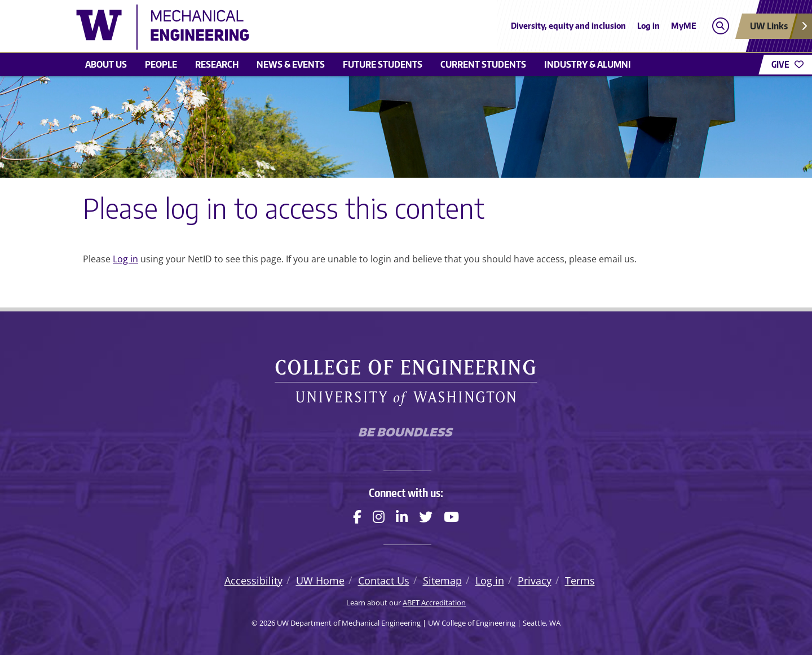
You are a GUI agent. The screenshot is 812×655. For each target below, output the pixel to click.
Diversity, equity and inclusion (568, 26)
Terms (580, 581)
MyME (684, 26)
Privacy (535, 581)
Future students (383, 64)
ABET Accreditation (434, 603)
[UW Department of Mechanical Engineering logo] (324, 27)
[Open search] (720, 26)
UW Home (320, 581)
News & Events (291, 64)
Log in (648, 26)
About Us (106, 64)
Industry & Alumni (588, 64)
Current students (483, 64)
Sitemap (442, 581)
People (161, 64)
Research (217, 64)
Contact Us (384, 581)
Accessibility (253, 581)
